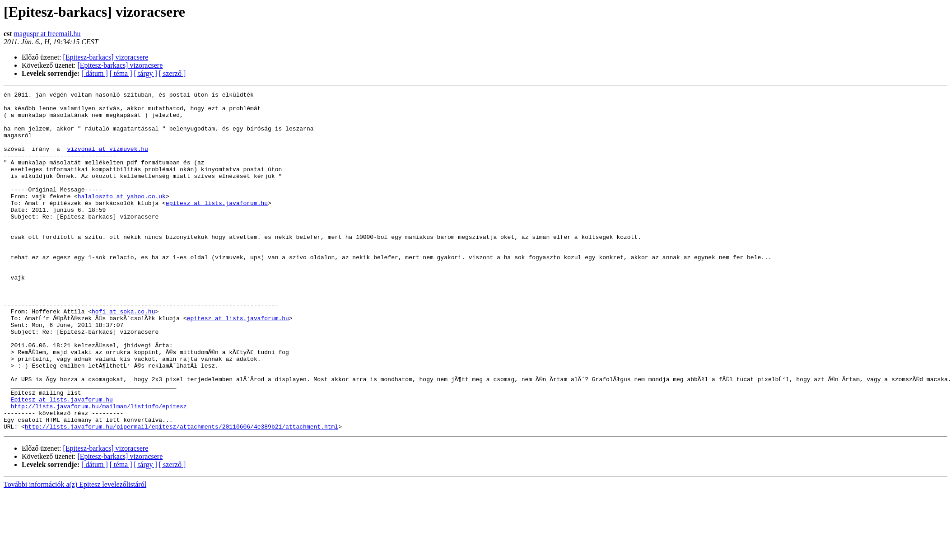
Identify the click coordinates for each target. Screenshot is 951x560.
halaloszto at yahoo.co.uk (122, 218)
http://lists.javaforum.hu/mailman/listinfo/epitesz (99, 470)
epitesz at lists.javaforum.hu (217, 226)
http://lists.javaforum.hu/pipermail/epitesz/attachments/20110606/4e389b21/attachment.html (182, 494)
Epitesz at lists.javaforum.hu (62, 462)
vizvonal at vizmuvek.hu (107, 161)
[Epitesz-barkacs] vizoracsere (106, 57)
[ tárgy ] (146, 73)
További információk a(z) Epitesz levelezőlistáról (75, 552)
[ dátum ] (95, 73)
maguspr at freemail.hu (47, 34)
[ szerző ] (172, 73)
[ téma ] (121, 73)
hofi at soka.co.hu (123, 356)
